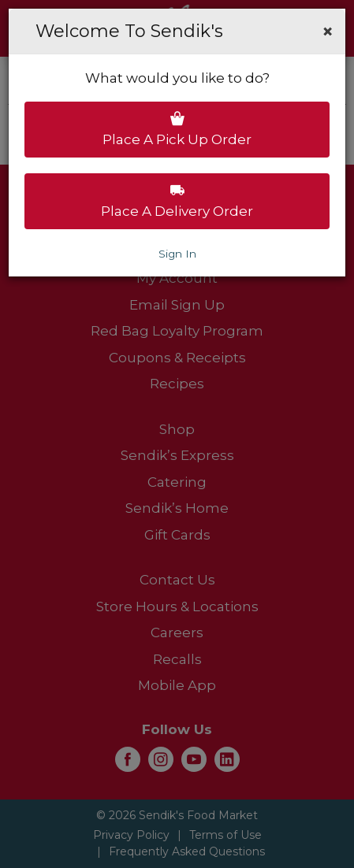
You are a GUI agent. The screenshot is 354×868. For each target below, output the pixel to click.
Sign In (177, 254)
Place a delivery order (177, 201)
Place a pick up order (177, 129)
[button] (328, 32)
